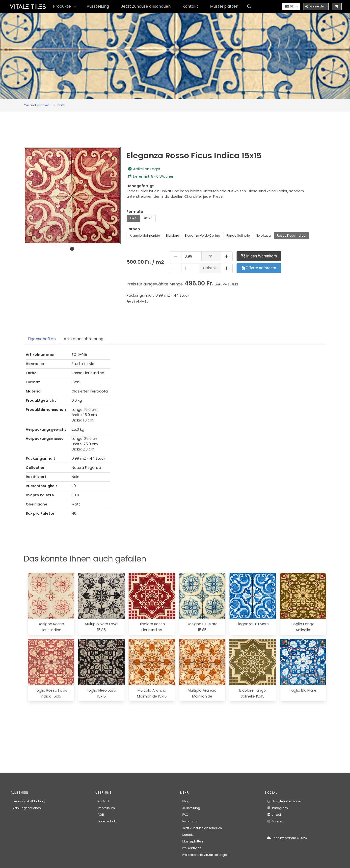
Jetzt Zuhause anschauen (146, 6)
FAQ (185, 815)
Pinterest (275, 821)
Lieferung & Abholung (29, 801)
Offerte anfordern (259, 268)
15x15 (134, 218)
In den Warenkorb (259, 256)
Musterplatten (224, 6)
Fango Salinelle (238, 236)
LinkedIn (275, 815)
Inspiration (190, 821)
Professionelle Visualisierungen (205, 855)
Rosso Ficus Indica (291, 236)
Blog (186, 801)
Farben (133, 229)
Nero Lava (263, 236)
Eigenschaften (42, 339)
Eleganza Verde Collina (203, 236)
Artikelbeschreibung (83, 339)
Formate (135, 212)
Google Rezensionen (285, 801)
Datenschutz (107, 821)
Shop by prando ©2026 (287, 838)
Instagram (277, 808)
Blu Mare (172, 236)
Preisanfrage (192, 848)
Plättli (61, 105)
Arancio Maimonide (145, 236)
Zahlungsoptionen (27, 808)
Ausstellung (98, 6)
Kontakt (190, 6)
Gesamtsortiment (37, 105)
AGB (101, 815)
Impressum (106, 808)
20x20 (148, 218)
